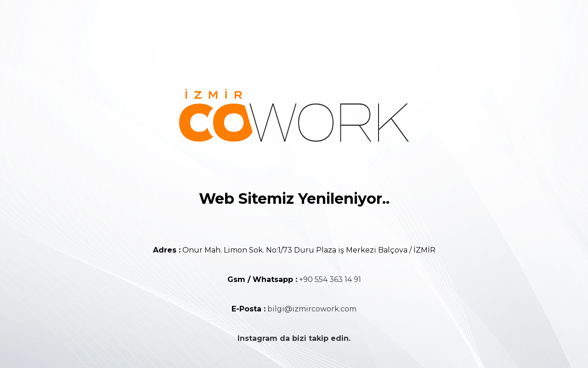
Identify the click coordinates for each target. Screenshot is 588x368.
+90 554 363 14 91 (330, 279)
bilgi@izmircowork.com (312, 309)
